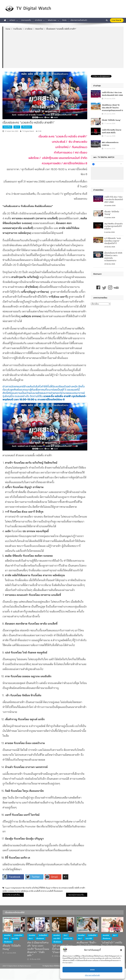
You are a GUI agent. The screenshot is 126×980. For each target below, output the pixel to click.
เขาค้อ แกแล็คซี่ (35, 891)
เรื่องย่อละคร (27, 127)
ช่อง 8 (17, 127)
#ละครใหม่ (7, 127)
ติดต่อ (64, 20)
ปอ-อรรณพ (63, 888)
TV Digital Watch (28, 131)
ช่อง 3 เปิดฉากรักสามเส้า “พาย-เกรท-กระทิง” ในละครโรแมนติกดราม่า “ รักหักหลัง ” (38, 949)
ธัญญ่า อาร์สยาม (52, 888)
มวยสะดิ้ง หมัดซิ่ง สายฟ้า (76, 888)
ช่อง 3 (6, 939)
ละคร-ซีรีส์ (15, 939)
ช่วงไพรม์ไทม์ (18, 935)
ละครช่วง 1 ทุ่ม (68, 939)
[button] (121, 950)
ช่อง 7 (66, 935)
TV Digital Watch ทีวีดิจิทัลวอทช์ (53, 966)
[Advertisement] (63, 49)
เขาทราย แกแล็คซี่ (47, 891)
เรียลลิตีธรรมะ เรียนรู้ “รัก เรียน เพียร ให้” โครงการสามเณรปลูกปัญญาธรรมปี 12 (112, 108)
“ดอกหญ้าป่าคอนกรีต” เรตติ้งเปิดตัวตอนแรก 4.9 (78, 895)
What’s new (52, 20)
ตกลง (92, 970)
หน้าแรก (12, 20)
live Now (117, 20)
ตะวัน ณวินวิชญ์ (33, 888)
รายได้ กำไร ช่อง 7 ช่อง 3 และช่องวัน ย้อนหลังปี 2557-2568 (112, 94)
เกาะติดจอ (38, 20)
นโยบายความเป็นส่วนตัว (92, 975)
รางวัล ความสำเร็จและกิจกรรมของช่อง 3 (15, 895)
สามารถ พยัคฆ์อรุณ (22, 891)
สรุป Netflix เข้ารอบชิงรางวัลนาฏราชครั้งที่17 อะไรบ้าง (114, 226)
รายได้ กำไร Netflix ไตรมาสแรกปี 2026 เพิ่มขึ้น (112, 131)
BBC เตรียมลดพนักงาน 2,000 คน (110, 144)
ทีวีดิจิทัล (42, 888)
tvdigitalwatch (16, 888)
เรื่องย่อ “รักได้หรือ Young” (111, 120)
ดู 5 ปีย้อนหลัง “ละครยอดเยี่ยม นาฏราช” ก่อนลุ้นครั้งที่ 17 (113, 241)
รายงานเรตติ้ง (26, 20)
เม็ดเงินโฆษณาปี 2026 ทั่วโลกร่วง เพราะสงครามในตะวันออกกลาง (113, 257)
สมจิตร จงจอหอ (8, 891)
